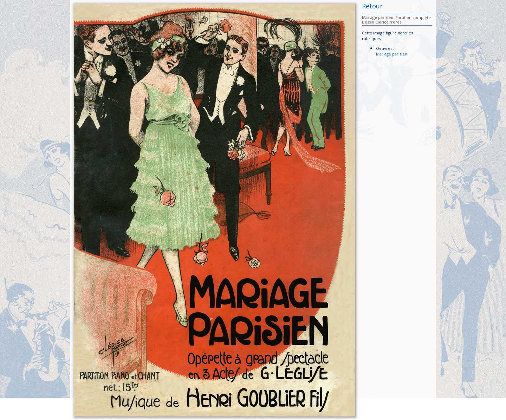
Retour (372, 6)
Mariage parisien (392, 54)
